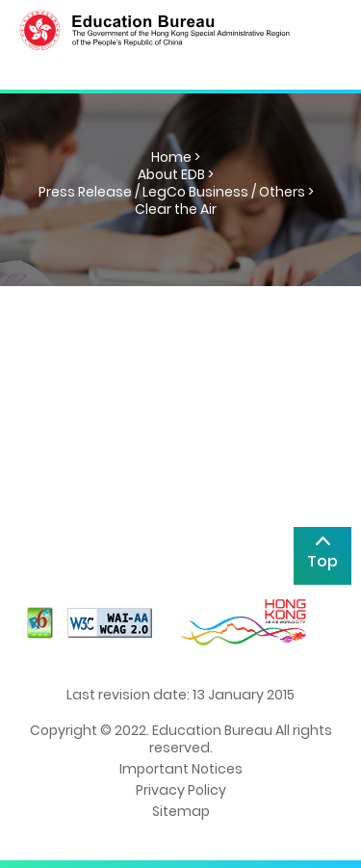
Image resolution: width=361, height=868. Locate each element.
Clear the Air (176, 209)
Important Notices (181, 769)
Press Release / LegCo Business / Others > (176, 192)
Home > (176, 157)
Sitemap (181, 811)
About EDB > (176, 174)
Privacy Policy (181, 790)
